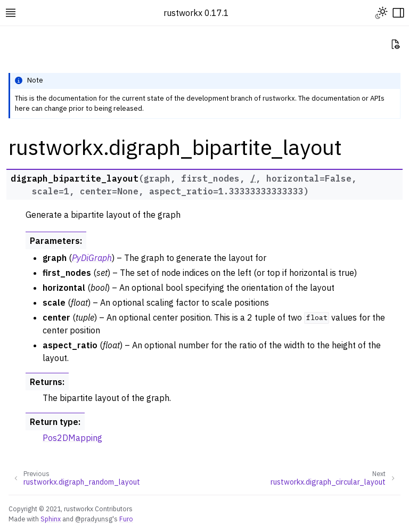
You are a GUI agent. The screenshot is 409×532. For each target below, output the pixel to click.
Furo (126, 519)
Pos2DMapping (72, 438)
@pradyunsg (94, 519)
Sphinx (51, 519)
